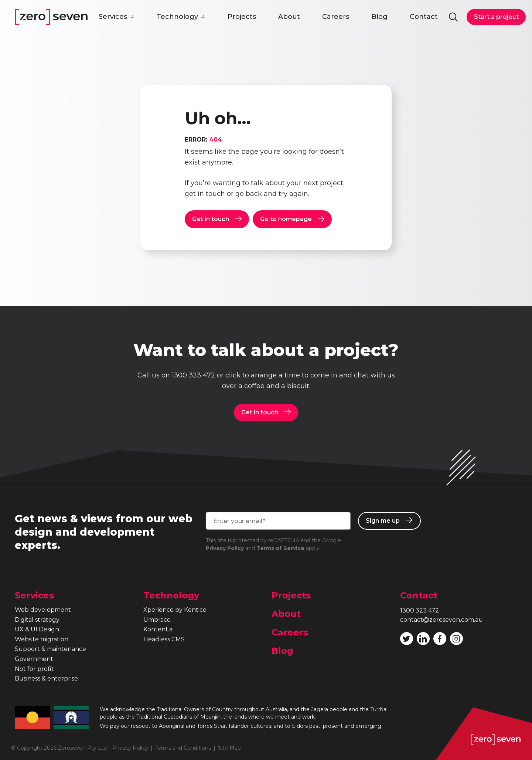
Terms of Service (280, 548)
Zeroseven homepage (51, 17)
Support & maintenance (50, 649)
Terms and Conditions (183, 748)
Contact (424, 17)
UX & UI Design (37, 629)
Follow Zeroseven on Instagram (456, 639)
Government (34, 659)
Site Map (229, 748)
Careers (336, 17)
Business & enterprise (46, 678)
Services (117, 17)
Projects (242, 17)
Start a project (496, 17)
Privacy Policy (225, 548)
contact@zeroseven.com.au (441, 620)
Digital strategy (37, 620)
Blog (379, 17)
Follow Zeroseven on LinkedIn (423, 639)
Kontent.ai (158, 629)
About (289, 17)
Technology (181, 17)
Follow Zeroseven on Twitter (406, 639)
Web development (43, 610)
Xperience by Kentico (175, 610)
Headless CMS (164, 639)
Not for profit (34, 669)
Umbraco (157, 620)
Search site (453, 17)
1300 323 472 (193, 375)
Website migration (42, 639)
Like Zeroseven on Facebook (440, 639)
